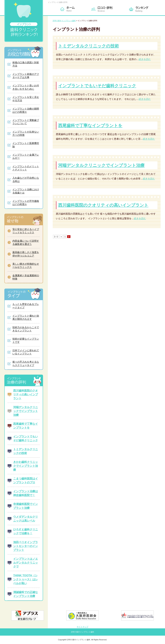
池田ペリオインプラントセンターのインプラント (26, 546)
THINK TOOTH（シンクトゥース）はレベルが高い (26, 579)
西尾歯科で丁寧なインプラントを (90, 126)
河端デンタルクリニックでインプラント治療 (101, 165)
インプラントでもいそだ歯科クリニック (97, 86)
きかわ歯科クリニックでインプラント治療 (26, 466)
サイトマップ (82, 627)
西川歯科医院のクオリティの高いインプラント (103, 205)
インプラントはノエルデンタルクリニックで (26, 563)
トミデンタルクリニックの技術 (88, 46)
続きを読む (145, 59)
